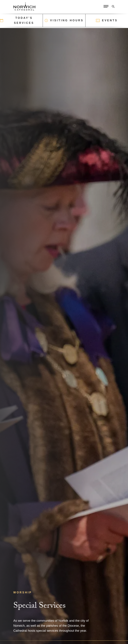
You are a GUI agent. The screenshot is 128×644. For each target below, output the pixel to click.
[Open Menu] (106, 6)
